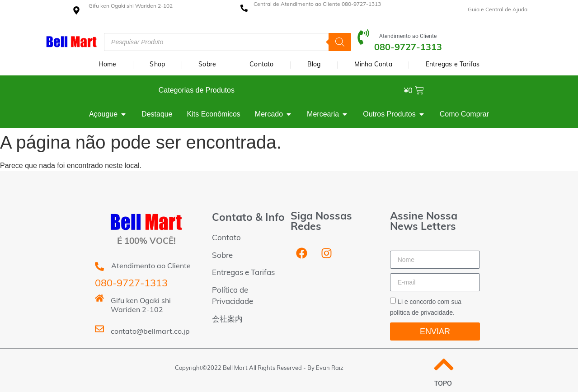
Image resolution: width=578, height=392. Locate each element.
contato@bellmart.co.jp (150, 332)
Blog (314, 65)
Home (108, 65)
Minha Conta (373, 65)
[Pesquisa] (340, 42)
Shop (157, 65)
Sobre (207, 65)
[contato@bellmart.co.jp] (99, 334)
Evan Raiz (330, 368)
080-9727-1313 (131, 284)
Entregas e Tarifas (453, 65)
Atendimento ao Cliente (408, 36)
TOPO (443, 384)
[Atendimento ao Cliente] (363, 42)
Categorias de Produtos (197, 90)
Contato (261, 65)
